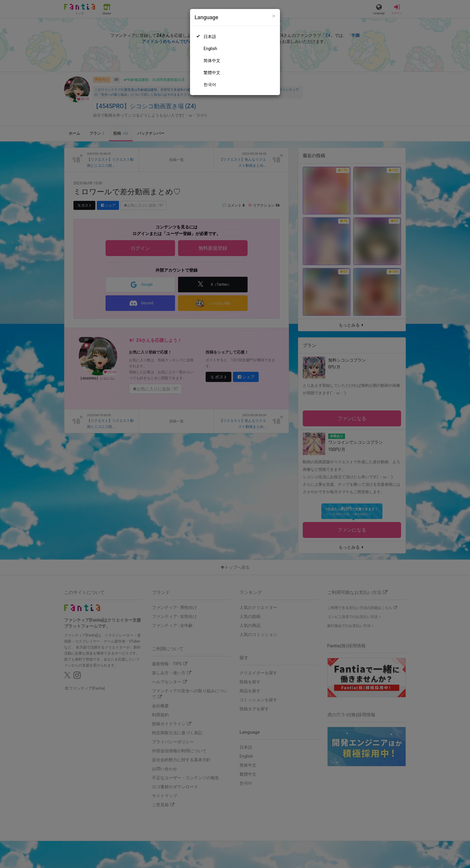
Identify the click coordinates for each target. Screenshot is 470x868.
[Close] (274, 16)
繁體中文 (212, 73)
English (210, 49)
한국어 (210, 85)
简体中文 (212, 61)
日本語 (210, 37)
